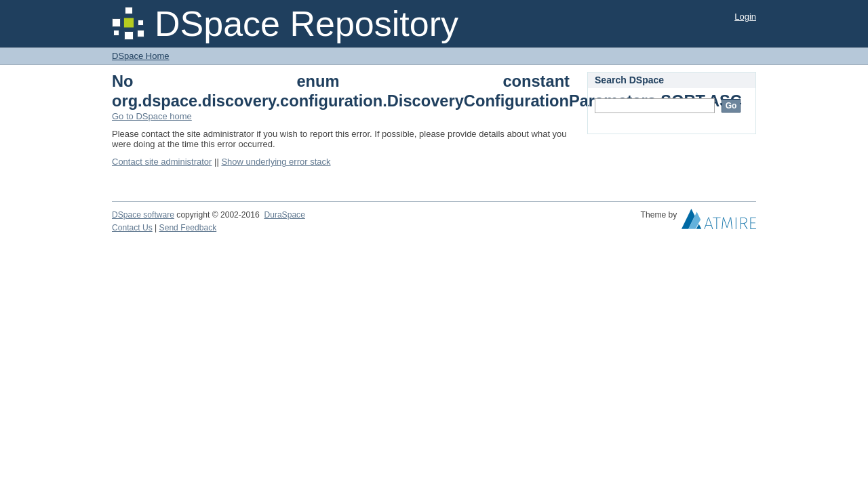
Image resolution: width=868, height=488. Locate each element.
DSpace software (143, 215)
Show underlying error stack (276, 162)
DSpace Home (141, 56)
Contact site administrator (162, 162)
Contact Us (132, 228)
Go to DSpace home (152, 116)
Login (745, 17)
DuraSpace (284, 215)
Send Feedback (188, 228)
